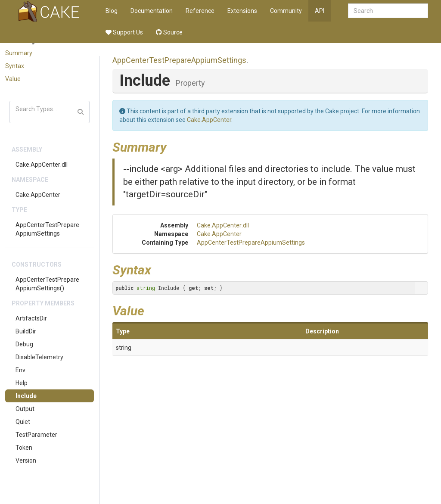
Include (26, 396)
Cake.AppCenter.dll (42, 165)
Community (286, 11)
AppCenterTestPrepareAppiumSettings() (47, 284)
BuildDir (26, 331)
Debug (24, 344)
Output (25, 409)
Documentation (152, 11)
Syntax (15, 66)
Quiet (23, 422)
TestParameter (36, 435)
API (320, 11)
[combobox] (388, 11)
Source (169, 32)
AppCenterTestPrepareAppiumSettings (47, 229)
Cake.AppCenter (38, 195)
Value (13, 79)
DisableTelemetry (39, 357)
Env (20, 370)
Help (22, 383)
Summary (19, 53)
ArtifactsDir (31, 318)
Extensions (242, 11)
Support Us (124, 32)
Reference (200, 11)
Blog (112, 11)
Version (26, 460)
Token (24, 448)
